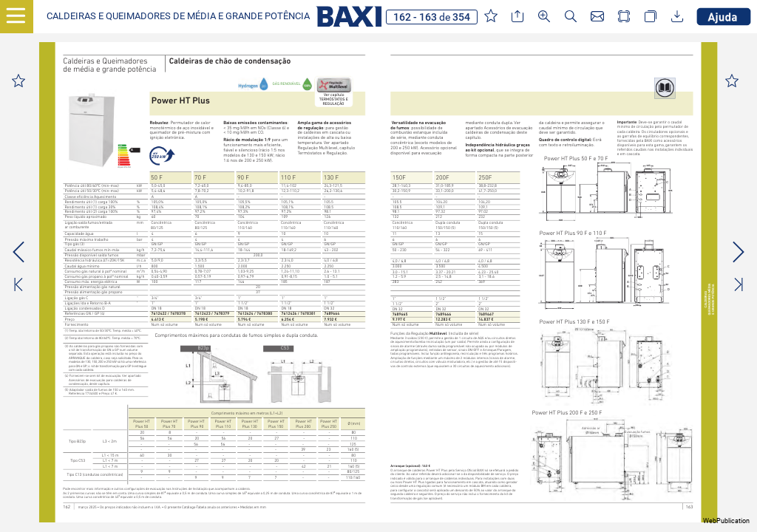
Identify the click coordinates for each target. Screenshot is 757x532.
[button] (178, 17)
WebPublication (726, 521)
